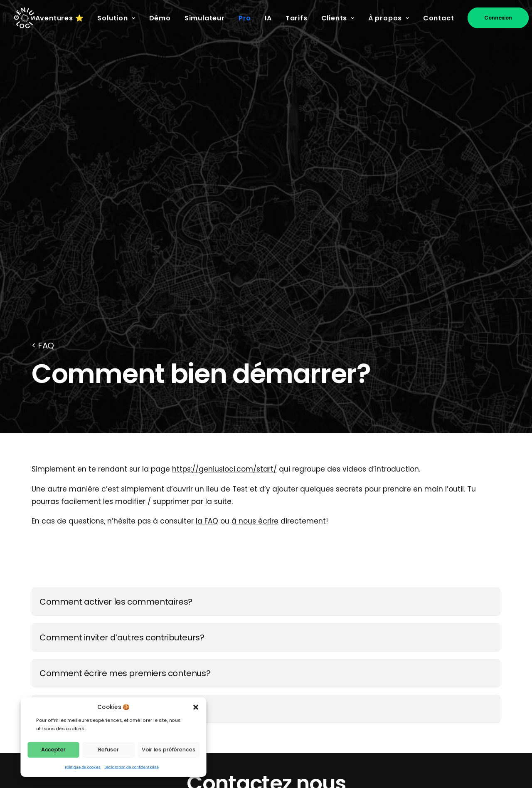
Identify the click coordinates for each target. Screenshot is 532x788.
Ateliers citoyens (237, 675)
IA (268, 18)
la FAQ (207, 252)
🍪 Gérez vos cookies (457, 709)
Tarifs (297, 18)
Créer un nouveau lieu (84, 440)
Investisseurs (346, 736)
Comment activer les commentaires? (116, 333)
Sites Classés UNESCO (246, 687)
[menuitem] (63, 18)
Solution (116, 18)
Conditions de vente (359, 699)
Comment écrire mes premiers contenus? (125, 405)
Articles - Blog (233, 712)
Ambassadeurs (235, 724)
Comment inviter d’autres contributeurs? (122, 369)
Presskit (336, 650)
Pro (245, 18)
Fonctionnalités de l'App (250, 637)
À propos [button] (389, 18)
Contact (439, 18)
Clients (338, 18)
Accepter (53, 749)
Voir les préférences (169, 749)
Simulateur (205, 18)
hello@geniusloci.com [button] (196, 559)
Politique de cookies (83, 767)
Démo (160, 18)
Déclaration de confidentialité (132, 767)
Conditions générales (361, 687)
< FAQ (43, 77)
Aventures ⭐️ (60, 18)
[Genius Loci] (25, 18)
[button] (196, 707)
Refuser (108, 749)
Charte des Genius (241, 699)
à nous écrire (255, 252)
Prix (328, 637)
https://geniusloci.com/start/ (224, 200)
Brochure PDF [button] (336, 559)
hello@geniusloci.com (122, 650)
